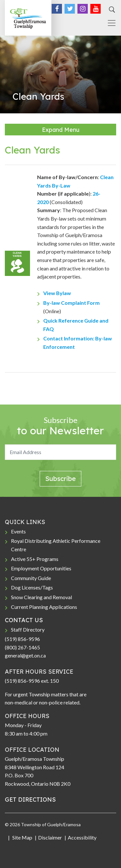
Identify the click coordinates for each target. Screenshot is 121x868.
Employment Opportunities (41, 568)
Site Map (22, 837)
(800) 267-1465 (22, 647)
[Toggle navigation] (109, 23)
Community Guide (31, 578)
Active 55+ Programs (35, 559)
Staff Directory (28, 629)
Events (18, 531)
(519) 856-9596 (22, 639)
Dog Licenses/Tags (32, 587)
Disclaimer (50, 837)
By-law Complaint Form (71, 303)
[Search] (111, 10)
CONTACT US (24, 620)
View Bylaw (57, 293)
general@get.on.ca (25, 655)
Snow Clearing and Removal (41, 597)
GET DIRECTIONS (30, 799)
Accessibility (82, 837)
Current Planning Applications (44, 607)
